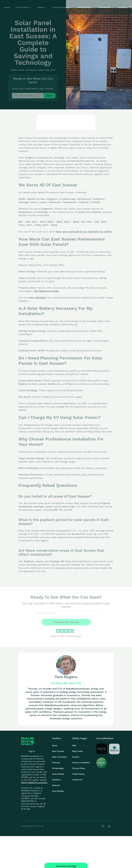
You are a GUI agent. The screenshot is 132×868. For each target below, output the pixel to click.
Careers (76, 758)
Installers (56, 781)
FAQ (74, 747)
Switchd (56, 787)
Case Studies (58, 793)
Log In (32, 753)
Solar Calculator (59, 758)
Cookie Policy (78, 776)
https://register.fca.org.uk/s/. (34, 784)
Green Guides (58, 776)
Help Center (78, 753)
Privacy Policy (79, 770)
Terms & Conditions (81, 764)
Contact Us (77, 781)
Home (55, 747)
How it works (58, 753)
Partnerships (58, 770)
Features (56, 764)
